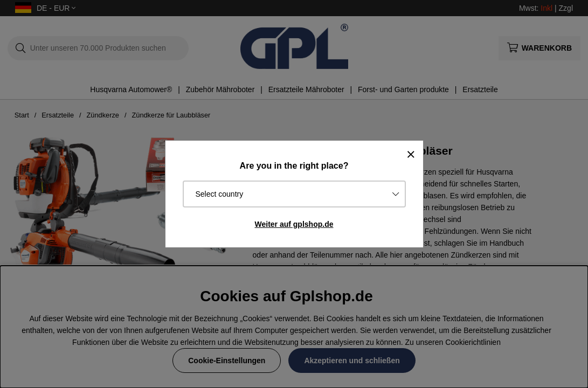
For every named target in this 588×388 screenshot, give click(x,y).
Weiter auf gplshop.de (294, 224)
